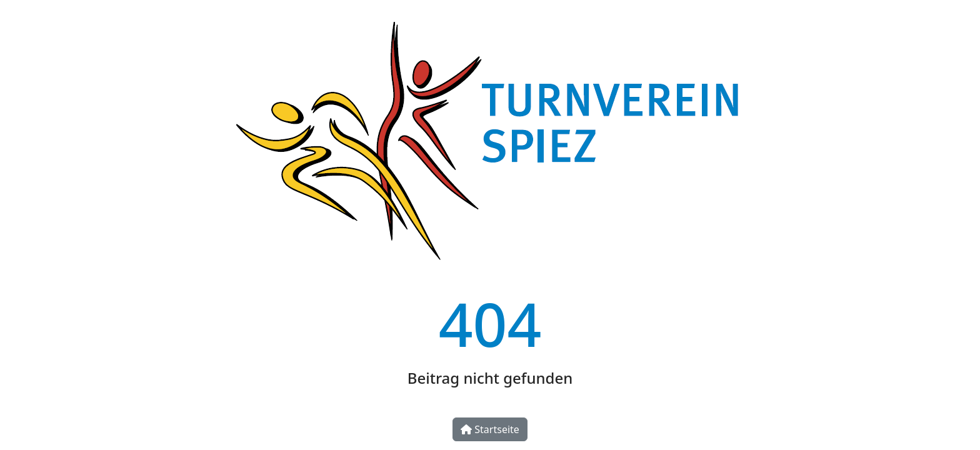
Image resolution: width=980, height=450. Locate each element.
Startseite (490, 429)
